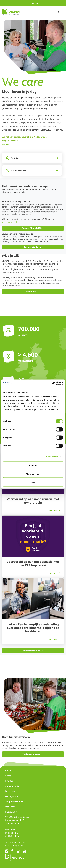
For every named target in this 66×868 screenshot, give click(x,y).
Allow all (33, 465)
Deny (33, 483)
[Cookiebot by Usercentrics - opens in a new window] (52, 383)
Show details (52, 457)
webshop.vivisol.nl (10, 222)
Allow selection (33, 474)
